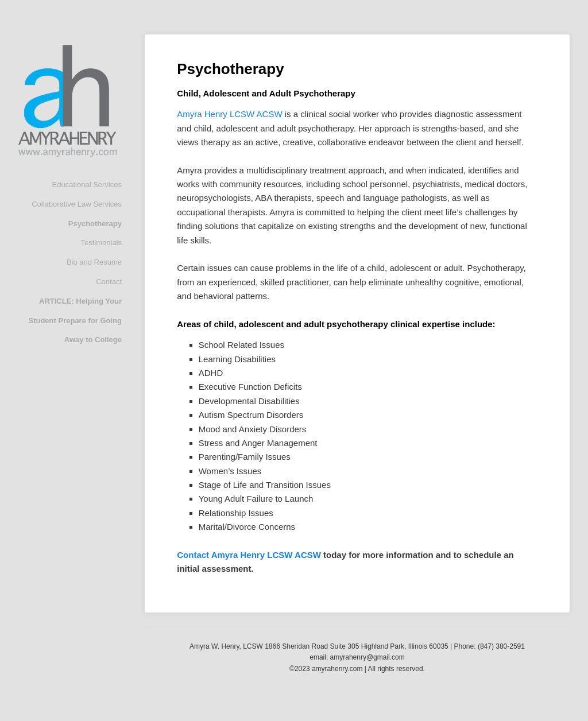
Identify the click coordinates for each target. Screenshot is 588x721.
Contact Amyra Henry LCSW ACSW (249, 555)
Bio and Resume (94, 262)
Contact (109, 282)
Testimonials (101, 243)
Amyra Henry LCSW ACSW (229, 114)
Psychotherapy (95, 224)
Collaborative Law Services (77, 204)
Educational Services (87, 185)
